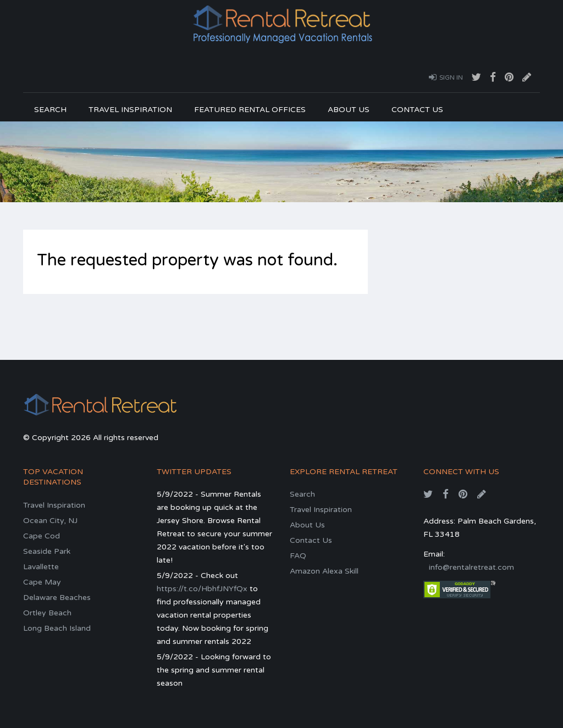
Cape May (42, 582)
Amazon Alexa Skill (324, 571)
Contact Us (417, 110)
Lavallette (41, 567)
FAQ (298, 556)
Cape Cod (42, 536)
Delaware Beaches (57, 598)
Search (50, 110)
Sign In (446, 77)
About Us (349, 110)
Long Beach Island (57, 628)
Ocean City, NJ (50, 521)
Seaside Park (47, 551)
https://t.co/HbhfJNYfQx (202, 589)
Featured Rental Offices (250, 110)
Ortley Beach (47, 613)
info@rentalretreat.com (471, 567)
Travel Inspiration (130, 110)
